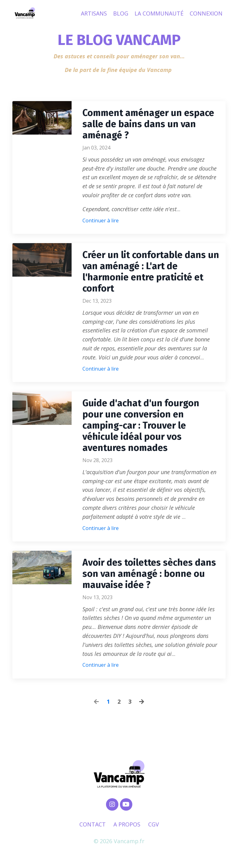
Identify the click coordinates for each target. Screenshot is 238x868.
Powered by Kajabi (119, 852)
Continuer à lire (101, 220)
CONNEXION (206, 13)
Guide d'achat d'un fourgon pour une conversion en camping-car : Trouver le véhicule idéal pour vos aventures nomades (141, 425)
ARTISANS (94, 13)
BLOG (121, 13)
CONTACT (93, 824)
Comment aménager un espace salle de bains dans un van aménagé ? (148, 124)
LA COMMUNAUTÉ (159, 13)
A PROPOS (127, 824)
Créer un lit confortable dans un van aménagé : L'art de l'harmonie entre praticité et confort (151, 272)
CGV (154, 824)
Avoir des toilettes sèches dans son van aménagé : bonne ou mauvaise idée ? (149, 574)
